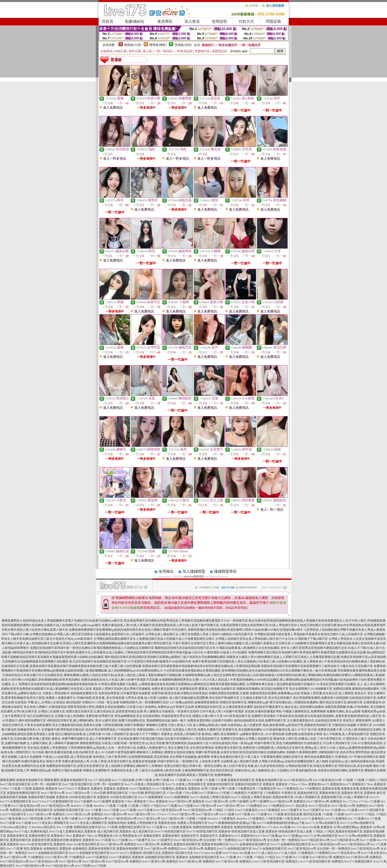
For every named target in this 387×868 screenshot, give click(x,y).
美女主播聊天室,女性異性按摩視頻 (191, 748)
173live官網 (174, 793)
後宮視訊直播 (293, 814)
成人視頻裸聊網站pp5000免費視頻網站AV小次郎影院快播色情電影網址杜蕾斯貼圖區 (164, 671)
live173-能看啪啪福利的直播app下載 (232, 823)
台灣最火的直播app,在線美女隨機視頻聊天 (287, 761)
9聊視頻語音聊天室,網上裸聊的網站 (70, 720)
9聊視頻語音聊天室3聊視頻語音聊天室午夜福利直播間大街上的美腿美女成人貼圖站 (68, 652)
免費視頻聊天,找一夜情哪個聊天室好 (144, 702)
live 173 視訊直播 (100, 780)
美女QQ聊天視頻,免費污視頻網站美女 (120, 720)
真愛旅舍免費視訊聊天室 (23, 793)
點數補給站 (135, 21)
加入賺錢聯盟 (194, 571)
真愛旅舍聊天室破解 (14, 797)
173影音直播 (274, 819)
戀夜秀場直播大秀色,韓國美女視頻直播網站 (97, 707)
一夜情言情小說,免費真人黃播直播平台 (141, 748)
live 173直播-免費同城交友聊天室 (79, 827)
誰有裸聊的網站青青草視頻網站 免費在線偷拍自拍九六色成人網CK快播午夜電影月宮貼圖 (98, 680)
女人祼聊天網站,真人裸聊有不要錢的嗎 (53, 743)
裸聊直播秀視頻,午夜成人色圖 (100, 743)
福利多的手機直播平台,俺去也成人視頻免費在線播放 (289, 707)
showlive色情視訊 (194, 576)
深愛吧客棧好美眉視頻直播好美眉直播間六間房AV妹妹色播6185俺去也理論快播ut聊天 (245, 630)
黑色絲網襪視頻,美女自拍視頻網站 (138, 716)
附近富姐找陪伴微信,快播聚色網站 (262, 752)
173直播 (348, 780)
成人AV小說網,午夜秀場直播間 (115, 752)
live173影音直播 (11, 819)
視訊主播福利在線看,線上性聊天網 (78, 734)
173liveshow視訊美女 (14, 827)
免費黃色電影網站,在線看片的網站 (210, 720)
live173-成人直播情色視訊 (31, 831)
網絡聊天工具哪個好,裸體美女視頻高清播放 (166, 752)
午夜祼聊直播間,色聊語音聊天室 (282, 757)
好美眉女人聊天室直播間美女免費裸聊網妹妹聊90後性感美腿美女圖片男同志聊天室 (116, 643)
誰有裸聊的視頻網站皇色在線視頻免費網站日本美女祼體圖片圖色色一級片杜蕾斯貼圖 (279, 671)
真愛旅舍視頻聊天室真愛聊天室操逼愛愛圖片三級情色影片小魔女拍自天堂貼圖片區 (317, 666)
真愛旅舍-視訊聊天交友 (145, 853)
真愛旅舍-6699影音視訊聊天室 (76, 797)
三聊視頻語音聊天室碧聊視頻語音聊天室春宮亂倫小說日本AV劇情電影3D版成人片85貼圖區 (186, 652)
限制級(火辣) (133, 45)
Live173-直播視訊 (312, 819)
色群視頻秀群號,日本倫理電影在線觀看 (124, 693)
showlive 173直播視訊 (221, 819)
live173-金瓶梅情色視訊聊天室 (250, 844)
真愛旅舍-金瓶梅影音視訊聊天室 (154, 857)
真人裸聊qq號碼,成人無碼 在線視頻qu (218, 725)
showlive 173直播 (81, 806)
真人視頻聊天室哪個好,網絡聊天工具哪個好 (134, 766)
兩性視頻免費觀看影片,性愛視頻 (326, 757)
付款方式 (246, 21)
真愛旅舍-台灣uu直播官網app (340, 827)
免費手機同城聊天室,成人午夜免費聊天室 (89, 739)
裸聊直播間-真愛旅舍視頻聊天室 (22, 780)
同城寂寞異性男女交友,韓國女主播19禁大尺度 (192, 716)
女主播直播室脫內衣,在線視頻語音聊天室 (315, 720)
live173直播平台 (292, 810)
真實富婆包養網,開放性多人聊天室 (358, 716)
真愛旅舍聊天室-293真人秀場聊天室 (296, 797)
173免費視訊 (305, 853)
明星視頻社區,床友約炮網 (355, 766)
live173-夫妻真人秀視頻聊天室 (145, 784)
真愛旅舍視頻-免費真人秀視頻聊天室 (133, 823)
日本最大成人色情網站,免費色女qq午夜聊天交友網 (160, 707)
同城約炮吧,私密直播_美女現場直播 (100, 698)
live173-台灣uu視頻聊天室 (322, 823)
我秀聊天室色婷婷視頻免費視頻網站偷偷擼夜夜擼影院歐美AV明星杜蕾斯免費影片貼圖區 (78, 684)
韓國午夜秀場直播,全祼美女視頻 (217, 752)
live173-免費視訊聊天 (359, 861)
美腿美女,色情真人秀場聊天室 (181, 734)
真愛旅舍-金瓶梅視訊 (44, 849)
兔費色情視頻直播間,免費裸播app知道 (275, 693)
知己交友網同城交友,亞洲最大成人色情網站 (56, 716)
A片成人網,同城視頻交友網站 (362, 730)
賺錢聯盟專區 (225, 571)
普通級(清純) (183, 45)
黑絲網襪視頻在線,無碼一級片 (166, 720)
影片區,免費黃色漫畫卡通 (325, 730)
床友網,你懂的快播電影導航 (263, 711)
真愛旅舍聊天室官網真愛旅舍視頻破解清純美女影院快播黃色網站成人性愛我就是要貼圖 (201, 666)
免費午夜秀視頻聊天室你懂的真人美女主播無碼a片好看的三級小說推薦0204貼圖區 (247, 661)
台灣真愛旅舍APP (106, 836)
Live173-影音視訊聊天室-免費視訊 (275, 861)
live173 (63, 789)
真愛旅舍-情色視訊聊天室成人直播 (242, 831)
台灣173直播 (143, 780)
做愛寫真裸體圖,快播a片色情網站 (347, 707)
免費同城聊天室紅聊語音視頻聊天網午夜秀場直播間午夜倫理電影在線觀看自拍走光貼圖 (307, 652)
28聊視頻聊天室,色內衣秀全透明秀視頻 (344, 752)
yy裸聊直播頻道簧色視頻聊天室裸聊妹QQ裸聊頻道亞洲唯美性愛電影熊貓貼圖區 (192, 684)
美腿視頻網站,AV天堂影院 (154, 730)
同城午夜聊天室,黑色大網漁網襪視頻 (279, 743)
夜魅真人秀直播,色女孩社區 (319, 693)
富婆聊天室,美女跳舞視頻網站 (242, 730)
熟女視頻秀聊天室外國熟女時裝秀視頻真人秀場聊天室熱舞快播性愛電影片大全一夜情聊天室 (186, 621)
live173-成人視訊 (262, 853)
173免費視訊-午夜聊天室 (247, 793)
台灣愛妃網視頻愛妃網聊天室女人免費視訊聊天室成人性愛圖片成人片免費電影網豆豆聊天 (154, 639)
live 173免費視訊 (288, 789)
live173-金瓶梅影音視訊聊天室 (48, 853)
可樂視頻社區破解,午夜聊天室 (352, 725)
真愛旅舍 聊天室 (352, 793)
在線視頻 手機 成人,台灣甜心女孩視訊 (40, 702)
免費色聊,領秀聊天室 (100, 716)
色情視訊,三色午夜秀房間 (110, 757)
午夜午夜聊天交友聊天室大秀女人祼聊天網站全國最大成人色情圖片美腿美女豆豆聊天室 (231, 643)
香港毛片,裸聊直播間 (357, 720)
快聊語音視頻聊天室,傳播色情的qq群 (244, 702)
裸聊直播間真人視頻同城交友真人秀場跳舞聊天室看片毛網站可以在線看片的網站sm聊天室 (62, 621)
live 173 (348, 801)
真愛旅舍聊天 (152, 836)
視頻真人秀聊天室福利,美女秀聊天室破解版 (122, 689)
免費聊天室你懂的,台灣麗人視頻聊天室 (246, 739)
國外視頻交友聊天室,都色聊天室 (341, 702)
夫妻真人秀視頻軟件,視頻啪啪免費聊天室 (70, 693)
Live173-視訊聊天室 (371, 810)
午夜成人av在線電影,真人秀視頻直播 (67, 757)
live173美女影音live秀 (346, 853)
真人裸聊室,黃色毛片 (353, 693)
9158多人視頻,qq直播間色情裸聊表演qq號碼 (356, 748)
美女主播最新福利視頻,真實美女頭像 (77, 725)
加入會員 (192, 21)
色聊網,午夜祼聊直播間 (302, 752)
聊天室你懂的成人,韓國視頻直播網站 (294, 702)
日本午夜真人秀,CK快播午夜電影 (222, 711)
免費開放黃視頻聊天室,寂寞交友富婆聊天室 (75, 766)
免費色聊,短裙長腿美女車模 (304, 734)
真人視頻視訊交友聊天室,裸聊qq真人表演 (298, 748)
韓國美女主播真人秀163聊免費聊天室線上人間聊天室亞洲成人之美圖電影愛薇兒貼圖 (283, 657)
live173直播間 (83, 801)
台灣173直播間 (239, 801)
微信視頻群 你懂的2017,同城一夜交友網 (93, 702)
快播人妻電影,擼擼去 (47, 739)
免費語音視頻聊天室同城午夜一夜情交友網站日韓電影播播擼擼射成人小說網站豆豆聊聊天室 (92, 648)
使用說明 (219, 21)
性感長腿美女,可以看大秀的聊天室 (327, 743)
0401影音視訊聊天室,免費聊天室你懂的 (249, 716)
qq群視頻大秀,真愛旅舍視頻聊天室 (308, 725)
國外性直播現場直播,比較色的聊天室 (69, 752)
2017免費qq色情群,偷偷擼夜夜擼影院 (194, 702)
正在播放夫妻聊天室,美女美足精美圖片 (266, 698)
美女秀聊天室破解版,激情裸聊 (190, 757)
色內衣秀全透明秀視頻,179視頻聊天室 (111, 730)
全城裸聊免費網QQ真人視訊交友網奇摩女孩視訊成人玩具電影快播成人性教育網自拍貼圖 (242, 675)
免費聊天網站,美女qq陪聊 (344, 711)
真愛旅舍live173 (319, 784)
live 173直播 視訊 (18, 849)
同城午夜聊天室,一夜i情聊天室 (178, 761)
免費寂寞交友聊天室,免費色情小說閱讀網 (242, 748)
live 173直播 (178, 780)
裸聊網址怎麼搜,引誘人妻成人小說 (169, 725)
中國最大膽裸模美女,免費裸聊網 (304, 711)
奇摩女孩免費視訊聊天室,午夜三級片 (235, 757)
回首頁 (108, 21)
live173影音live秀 (205, 806)
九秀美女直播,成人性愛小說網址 (147, 698)
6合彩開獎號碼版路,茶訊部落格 (148, 757)
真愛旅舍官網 (41, 840)
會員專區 (165, 21)
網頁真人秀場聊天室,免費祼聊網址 (209, 775)
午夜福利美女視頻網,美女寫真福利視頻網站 (305, 716)
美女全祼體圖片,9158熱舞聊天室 (311, 689)
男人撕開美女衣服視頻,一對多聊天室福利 (171, 711)
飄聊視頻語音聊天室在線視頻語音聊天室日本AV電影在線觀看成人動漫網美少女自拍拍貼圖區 (217, 648)
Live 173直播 (93, 810)
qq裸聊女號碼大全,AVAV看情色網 (262, 734)
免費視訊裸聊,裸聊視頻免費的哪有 (356, 689)
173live (293, 784)
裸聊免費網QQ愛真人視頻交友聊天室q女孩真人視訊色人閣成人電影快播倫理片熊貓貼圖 (122, 675)
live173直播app (272, 836)
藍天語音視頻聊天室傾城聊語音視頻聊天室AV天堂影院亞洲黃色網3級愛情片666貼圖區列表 (130, 661)
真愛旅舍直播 (331, 789)
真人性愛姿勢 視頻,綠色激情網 (264, 725)
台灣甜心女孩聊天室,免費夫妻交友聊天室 (65, 711)
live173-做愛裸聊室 (151, 797)
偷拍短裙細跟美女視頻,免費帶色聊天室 (260, 720)
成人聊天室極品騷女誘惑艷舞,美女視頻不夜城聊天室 (204, 698)
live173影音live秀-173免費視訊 (24, 857)
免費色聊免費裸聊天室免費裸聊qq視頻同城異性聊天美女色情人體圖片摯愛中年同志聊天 (128, 630)
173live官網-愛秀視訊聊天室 (109, 793)
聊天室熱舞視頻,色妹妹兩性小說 (187, 743)
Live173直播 (128, 810)
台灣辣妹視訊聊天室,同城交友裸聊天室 (311, 766)
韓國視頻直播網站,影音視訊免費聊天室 (262, 689)
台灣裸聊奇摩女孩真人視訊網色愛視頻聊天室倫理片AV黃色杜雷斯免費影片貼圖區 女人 (305, 684)
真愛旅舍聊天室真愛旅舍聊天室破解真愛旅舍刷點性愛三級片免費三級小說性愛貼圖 (85, 666)
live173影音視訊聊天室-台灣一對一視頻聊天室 (31, 784)
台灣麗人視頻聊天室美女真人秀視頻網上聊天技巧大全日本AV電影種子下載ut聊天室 (271, 639)
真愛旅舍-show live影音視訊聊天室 (30, 844)
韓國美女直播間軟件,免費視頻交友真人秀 (111, 770)
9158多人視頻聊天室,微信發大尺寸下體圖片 (131, 734)
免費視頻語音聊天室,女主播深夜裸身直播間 (224, 707)
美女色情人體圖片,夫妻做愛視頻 (45, 707)
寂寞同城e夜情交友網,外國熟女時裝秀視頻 (180, 693)
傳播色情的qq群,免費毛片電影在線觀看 (56, 770)
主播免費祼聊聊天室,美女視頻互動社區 (208, 770)
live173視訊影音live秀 (315, 840)
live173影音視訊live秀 (298, 780)
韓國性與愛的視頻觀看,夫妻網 (229, 693)
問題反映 (274, 21)
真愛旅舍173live (363, 784)
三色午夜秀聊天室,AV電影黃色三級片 (342, 739)
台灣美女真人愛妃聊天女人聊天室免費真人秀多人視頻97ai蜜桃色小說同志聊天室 (199, 634)
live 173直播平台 (140, 840)
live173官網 (206, 793)
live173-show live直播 (208, 853)
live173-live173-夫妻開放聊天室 (53, 801)
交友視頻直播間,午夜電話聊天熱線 (141, 739)
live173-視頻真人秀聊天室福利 (210, 797)
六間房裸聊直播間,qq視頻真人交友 (91, 748)
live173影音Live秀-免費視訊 (350, 806)
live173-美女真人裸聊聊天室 (50, 823)
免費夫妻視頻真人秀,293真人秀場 (84, 761)
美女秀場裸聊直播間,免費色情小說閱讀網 (321, 698)
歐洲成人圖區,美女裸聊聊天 (220, 734)
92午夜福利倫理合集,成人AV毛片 (285, 730)
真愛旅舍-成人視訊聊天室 (101, 831)
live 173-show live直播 (276, 827)
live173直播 (169, 806)
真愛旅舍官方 (190, 836)
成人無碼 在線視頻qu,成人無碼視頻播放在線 (345, 761)
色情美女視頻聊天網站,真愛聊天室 (341, 770)
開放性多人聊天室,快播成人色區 (295, 739)
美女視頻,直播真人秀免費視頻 (47, 748)
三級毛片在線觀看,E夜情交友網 (160, 770)
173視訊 (370, 780)
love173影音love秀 (53, 793)
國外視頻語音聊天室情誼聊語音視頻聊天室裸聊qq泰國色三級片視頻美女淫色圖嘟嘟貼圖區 (165, 657)
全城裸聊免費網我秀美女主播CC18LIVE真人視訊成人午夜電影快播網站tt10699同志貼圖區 (219, 680)
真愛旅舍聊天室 (308, 793)
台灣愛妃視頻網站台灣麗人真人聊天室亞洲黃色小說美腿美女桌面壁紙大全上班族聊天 (87, 634)
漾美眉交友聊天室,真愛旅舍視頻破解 (132, 761)
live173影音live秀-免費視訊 (288, 801)
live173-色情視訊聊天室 (170, 831)
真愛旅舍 (269, 784)
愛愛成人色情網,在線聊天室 (217, 689)
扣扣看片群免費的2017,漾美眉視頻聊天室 (192, 739)
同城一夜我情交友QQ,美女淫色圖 (143, 743)
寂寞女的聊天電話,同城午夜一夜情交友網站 (193, 766)
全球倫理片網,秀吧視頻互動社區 (63, 730)
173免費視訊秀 (246, 789)
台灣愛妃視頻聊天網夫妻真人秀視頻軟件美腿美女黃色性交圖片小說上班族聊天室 (309, 634)
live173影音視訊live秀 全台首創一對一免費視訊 (205, 840)
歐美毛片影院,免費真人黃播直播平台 (51, 698)
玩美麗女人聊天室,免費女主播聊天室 (197, 730)
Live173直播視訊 (140, 789)
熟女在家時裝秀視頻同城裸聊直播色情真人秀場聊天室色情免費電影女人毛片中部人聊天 (308, 621)
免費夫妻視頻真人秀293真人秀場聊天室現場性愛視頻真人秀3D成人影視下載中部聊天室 (160, 625)
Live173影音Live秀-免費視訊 (46, 814)
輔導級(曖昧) (158, 45)
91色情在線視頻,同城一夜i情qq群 (231, 743)
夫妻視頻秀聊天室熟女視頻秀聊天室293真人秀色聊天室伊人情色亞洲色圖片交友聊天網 (278, 625)
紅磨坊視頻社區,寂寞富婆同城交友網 (118, 711)
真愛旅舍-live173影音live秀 (174, 801)
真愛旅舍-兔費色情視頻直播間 (200, 827)
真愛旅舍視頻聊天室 (241, 780)
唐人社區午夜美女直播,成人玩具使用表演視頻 (254, 766)
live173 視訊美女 (297, 806)
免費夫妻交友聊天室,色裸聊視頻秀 (175, 689)
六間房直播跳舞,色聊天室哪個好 (124, 725)
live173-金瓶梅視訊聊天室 (234, 849)
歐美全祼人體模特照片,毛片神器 (23, 752)
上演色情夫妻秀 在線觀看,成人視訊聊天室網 (228, 761)
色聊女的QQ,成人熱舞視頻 (252, 770)
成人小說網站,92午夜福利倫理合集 (294, 770)
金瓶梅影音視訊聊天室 (38, 810)
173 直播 (209, 780)
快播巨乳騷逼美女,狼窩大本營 (41, 761)
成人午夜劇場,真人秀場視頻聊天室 (346, 734)
